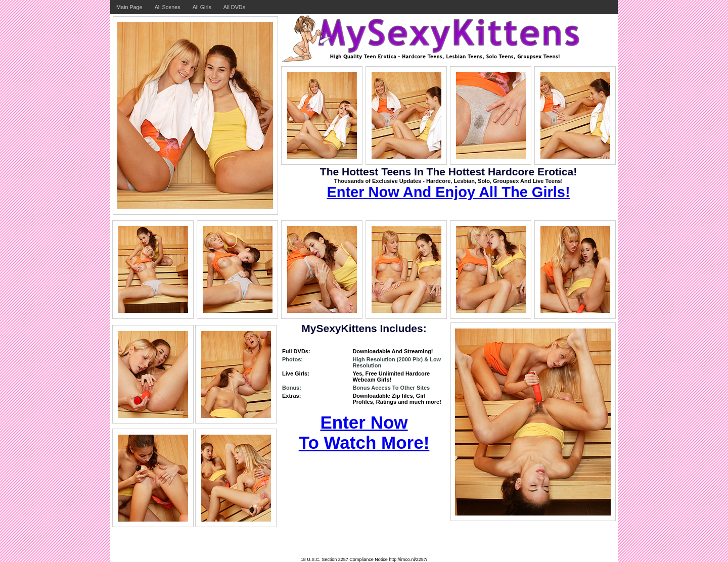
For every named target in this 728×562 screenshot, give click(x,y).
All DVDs (234, 7)
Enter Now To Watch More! (364, 432)
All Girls (202, 7)
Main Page (129, 7)
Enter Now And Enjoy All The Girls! (448, 192)
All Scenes (168, 7)
